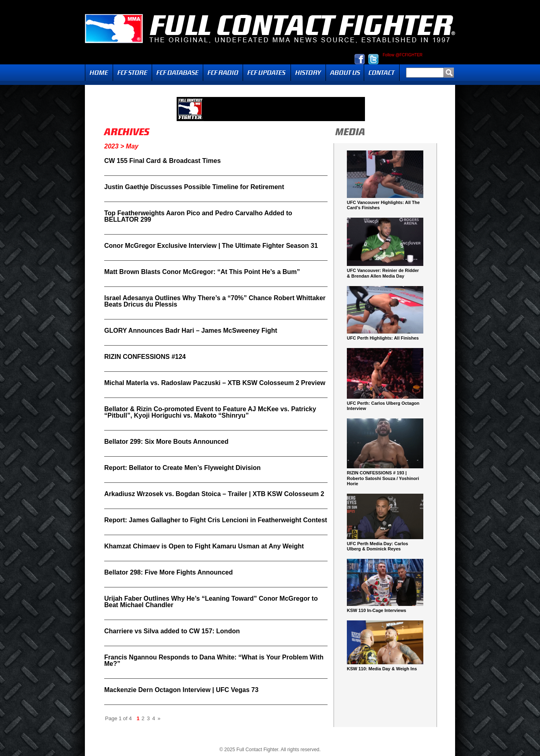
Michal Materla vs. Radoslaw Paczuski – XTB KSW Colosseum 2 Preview (215, 383)
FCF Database (177, 73)
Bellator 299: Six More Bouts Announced (166, 442)
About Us (345, 73)
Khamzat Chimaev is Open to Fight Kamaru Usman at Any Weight (204, 546)
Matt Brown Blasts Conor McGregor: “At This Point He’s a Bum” (202, 272)
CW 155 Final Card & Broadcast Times (163, 161)
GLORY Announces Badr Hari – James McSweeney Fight (191, 331)
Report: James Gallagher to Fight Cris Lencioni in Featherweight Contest (216, 520)
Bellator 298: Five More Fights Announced (168, 572)
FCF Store (132, 73)
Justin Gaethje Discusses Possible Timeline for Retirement (194, 187)
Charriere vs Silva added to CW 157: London (172, 631)
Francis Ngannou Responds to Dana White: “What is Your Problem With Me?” (214, 660)
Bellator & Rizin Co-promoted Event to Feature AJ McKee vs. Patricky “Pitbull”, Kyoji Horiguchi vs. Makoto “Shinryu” (210, 412)
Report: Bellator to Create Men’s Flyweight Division (182, 468)
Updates (267, 73)
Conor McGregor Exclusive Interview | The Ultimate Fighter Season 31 (211, 246)
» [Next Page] (159, 718)
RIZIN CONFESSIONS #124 (145, 357)
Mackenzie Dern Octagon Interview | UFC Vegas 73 (181, 690)
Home (99, 73)
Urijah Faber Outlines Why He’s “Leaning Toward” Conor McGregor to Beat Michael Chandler (211, 602)
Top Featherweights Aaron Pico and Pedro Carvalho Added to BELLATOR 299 (198, 216)
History (308, 73)
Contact (382, 73)
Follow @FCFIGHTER (403, 55)
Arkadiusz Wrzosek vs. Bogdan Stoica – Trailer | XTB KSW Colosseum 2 (214, 494)
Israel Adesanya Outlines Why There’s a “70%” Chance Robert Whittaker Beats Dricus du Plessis (215, 301)
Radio (223, 73)
